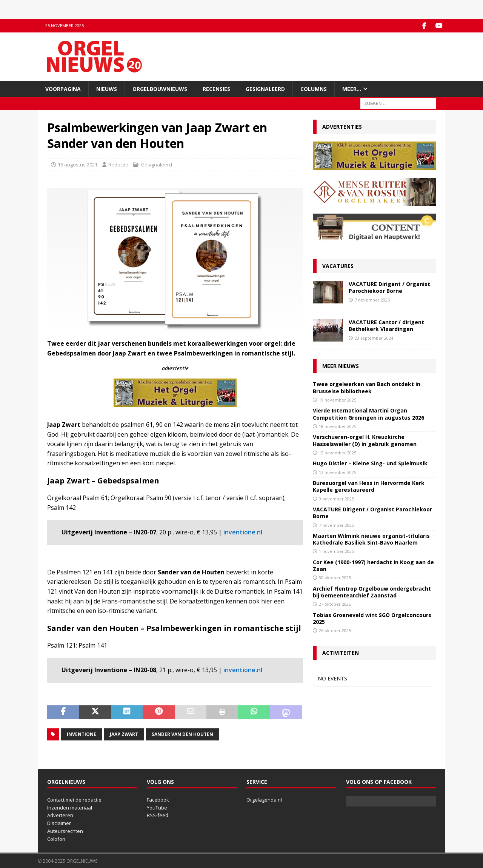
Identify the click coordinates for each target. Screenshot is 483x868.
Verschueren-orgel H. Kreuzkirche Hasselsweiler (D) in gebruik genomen (365, 440)
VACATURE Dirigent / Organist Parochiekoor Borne (389, 287)
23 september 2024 (374, 338)
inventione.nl (243, 532)
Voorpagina (63, 88)
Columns (314, 88)
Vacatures (338, 266)
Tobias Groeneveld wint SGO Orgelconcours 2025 (372, 618)
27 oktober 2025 (335, 604)
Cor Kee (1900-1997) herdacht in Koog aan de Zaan (373, 566)
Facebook (158, 799)
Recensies (216, 88)
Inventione (82, 734)
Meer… (352, 88)
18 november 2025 (338, 426)
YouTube (157, 807)
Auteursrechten (65, 831)
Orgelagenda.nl (264, 799)
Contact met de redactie (74, 799)
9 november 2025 (336, 498)
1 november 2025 (336, 551)
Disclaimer (59, 823)
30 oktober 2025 (335, 578)
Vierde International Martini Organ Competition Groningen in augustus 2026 (368, 414)
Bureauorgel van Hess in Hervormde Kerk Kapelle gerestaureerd (369, 486)
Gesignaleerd (265, 88)
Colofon (56, 839)
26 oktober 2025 (335, 630)
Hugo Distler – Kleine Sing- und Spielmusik (370, 463)
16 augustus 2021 (78, 165)
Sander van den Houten (182, 734)
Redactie (118, 165)
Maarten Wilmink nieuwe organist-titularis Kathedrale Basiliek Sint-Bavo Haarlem (371, 539)
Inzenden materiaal (70, 807)
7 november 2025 (372, 299)
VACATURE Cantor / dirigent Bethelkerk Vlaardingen (386, 325)
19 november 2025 (338, 399)
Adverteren (60, 815)
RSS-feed (158, 815)
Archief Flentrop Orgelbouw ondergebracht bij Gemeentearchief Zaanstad (372, 592)
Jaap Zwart (124, 734)
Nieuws (107, 88)
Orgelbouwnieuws (160, 88)
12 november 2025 (338, 452)
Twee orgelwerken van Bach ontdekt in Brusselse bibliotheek (367, 387)
